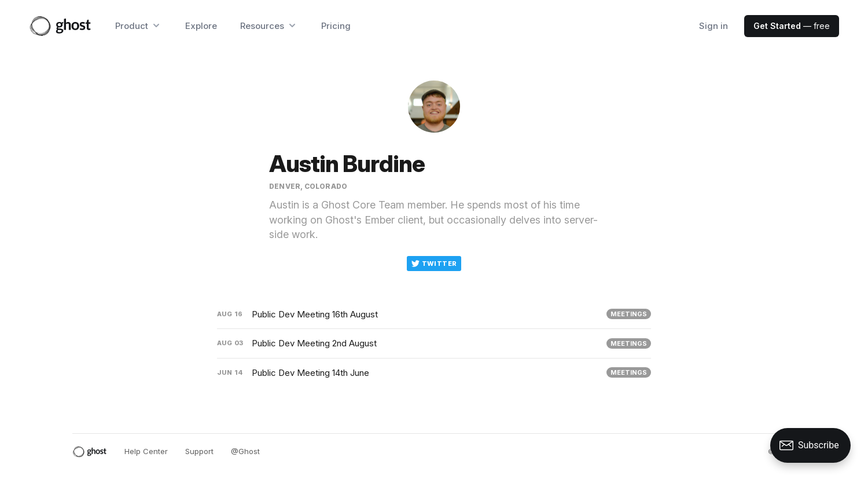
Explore (201, 26)
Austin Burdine (347, 164)
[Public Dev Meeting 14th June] (434, 373)
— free (792, 26)
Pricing (336, 26)
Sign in (713, 26)
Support (199, 451)
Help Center (146, 451)
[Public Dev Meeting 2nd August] (434, 343)
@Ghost (245, 451)
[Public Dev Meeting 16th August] (434, 315)
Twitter (434, 264)
